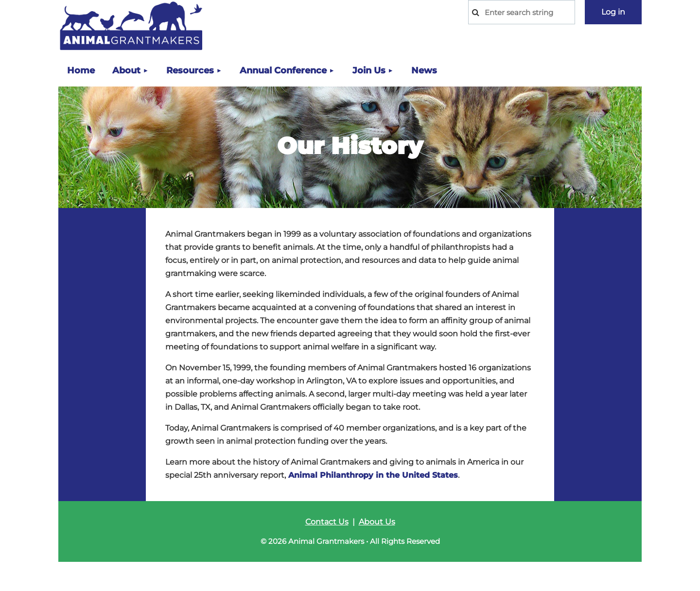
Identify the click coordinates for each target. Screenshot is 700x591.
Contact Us (327, 522)
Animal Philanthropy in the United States (373, 475)
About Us (377, 522)
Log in (613, 12)
